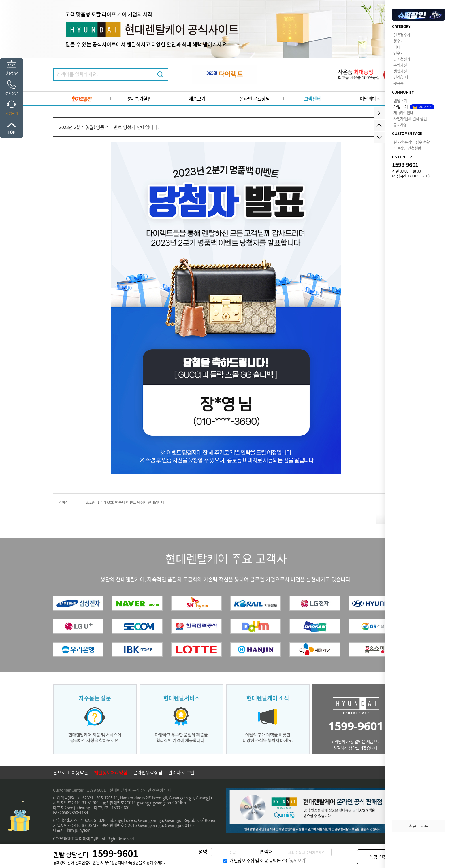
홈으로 (59, 772)
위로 (12, 128)
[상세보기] (297, 860)
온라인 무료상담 (255, 98)
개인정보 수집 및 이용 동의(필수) (258, 860)
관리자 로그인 (181, 772)
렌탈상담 (12, 73)
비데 (397, 47)
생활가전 (400, 71)
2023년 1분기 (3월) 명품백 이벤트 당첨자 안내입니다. (126, 502)
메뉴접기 (379, 113)
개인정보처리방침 (111, 772)
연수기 (399, 53)
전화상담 (12, 93)
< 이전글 (65, 502)
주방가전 (400, 65)
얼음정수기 (402, 35)
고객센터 (312, 98)
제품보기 (197, 98)
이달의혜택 (370, 98)
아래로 (379, 137)
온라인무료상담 (148, 772)
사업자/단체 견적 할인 (410, 119)
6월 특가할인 (140, 98)
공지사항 (400, 125)
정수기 (399, 41)
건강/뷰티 (401, 77)
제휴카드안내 (403, 112)
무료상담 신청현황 (407, 148)
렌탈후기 (400, 100)
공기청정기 (402, 59)
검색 (160, 75)
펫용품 (399, 83)
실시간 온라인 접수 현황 (412, 142)
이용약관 (80, 772)
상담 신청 (378, 857)
